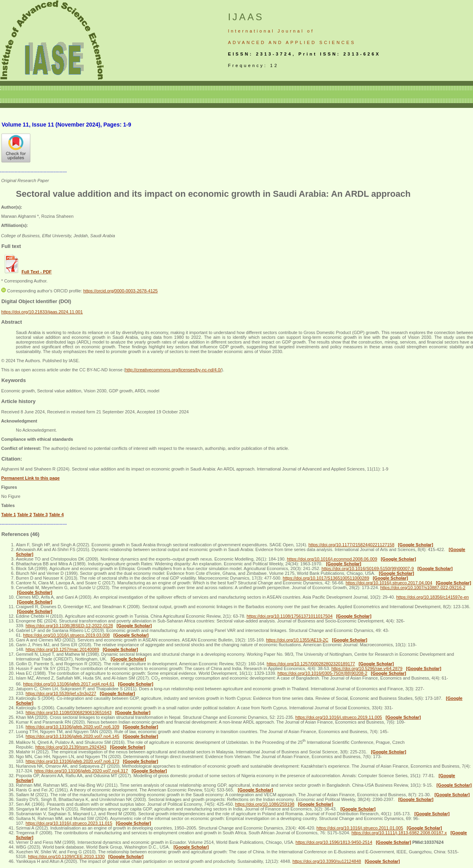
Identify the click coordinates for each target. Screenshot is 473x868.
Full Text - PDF (37, 272)
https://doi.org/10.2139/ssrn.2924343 (71, 747)
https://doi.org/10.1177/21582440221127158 (351, 545)
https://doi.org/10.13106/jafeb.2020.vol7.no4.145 (72, 736)
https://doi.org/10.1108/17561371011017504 (289, 616)
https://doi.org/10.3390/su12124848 (327, 861)
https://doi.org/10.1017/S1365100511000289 (326, 578)
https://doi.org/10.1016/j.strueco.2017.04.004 (389, 583)
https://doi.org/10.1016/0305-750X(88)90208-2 (322, 673)
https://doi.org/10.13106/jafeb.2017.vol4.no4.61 (69, 684)
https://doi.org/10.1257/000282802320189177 (311, 664)
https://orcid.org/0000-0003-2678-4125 (121, 291)
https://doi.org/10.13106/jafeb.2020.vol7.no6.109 (72, 727)
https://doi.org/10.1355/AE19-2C (297, 640)
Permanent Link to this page (30, 478)
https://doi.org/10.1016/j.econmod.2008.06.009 (332, 559)
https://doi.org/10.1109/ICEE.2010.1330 (66, 856)
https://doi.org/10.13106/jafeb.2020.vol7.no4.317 (81, 771)
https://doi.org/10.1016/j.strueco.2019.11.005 (338, 717)
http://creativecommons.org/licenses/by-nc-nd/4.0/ (173, 370)
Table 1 (9, 515)
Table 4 (57, 515)
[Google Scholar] (416, 545)
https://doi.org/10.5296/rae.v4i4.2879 (367, 668)
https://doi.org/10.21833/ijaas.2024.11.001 (42, 312)
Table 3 (40, 515)
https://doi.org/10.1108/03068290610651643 (68, 712)
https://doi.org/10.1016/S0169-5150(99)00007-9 (367, 568)
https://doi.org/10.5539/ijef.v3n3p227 (61, 693)
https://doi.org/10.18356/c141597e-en (433, 597)
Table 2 (24, 515)
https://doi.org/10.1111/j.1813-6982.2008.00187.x (399, 833)
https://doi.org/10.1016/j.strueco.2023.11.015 (69, 823)
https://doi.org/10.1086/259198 (265, 804)
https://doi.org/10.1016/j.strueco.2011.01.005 (360, 828)
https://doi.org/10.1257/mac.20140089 (62, 649)
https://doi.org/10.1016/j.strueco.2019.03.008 (66, 635)
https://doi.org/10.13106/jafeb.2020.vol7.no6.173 (72, 761)
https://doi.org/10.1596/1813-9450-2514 (334, 842)
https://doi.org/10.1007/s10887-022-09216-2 (423, 588)
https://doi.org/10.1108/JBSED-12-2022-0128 (69, 626)
